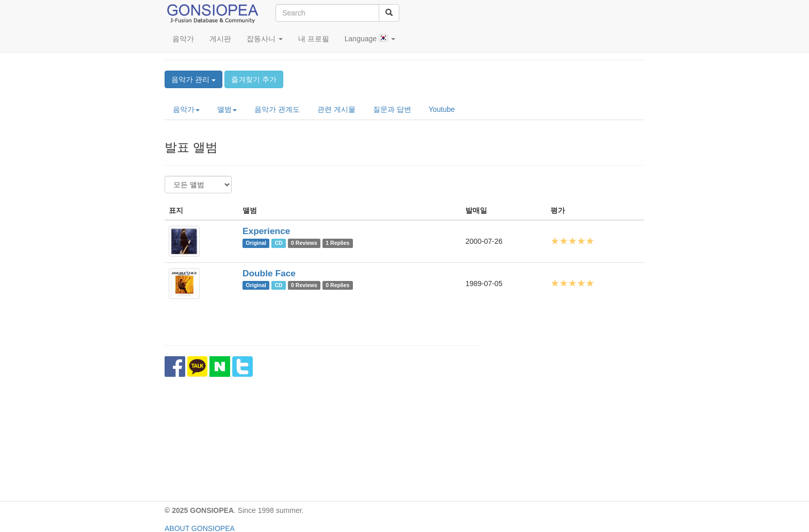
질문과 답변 (392, 109)
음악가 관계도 (277, 109)
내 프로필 (314, 39)
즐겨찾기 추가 (254, 79)
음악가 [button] (186, 109)
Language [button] (370, 38)
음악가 (183, 39)
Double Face (269, 273)
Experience (266, 231)
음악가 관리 (193, 79)
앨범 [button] (227, 109)
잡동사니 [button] (265, 39)
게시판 (220, 39)
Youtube (442, 109)
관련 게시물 (336, 109)
